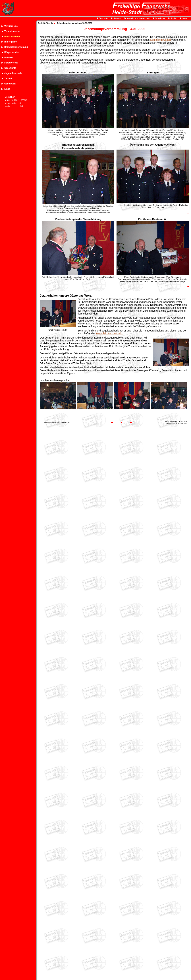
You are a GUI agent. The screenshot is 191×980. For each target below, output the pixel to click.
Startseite (103, 18)
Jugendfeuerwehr (13, 73)
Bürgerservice (12, 52)
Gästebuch (10, 84)
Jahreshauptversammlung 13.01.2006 (75, 23)
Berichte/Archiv (12, 37)
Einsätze (9, 58)
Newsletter (160, 18)
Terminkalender (12, 31)
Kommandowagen (160, 40)
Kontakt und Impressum (138, 18)
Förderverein (11, 63)
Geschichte (10, 68)
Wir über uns (11, 26)
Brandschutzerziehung (16, 47)
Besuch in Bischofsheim (110, 333)
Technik (8, 78)
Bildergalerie (11, 42)
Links (7, 89)
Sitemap (117, 18)
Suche (173, 18)
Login (184, 18)
